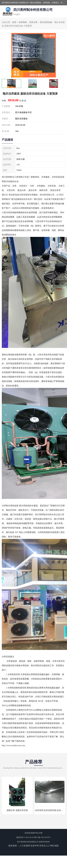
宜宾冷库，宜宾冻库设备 (41, 22)
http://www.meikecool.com (13, 745)
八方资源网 (25, 846)
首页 (14, 22)
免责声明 (35, 846)
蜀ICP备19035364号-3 (42, 837)
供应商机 (23, 22)
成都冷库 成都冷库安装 (17, 810)
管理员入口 (44, 846)
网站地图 (54, 846)
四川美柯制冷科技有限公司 (28, 842)
